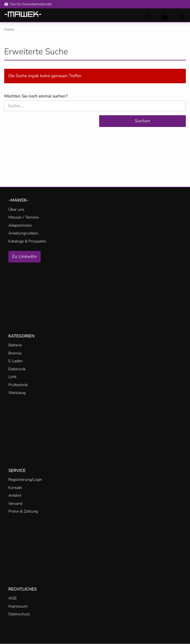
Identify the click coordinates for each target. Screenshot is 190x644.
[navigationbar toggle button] (182, 17)
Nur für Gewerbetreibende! (28, 4)
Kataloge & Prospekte (27, 241)
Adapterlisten (20, 225)
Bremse (15, 353)
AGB (12, 598)
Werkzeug (17, 393)
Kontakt (15, 488)
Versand (15, 504)
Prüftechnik (18, 385)
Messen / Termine (24, 217)
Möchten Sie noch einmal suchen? (36, 96)
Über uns (16, 210)
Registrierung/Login (25, 480)
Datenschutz (19, 614)
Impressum (18, 606)
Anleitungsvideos (23, 233)
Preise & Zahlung (23, 511)
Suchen (143, 121)
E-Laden (15, 361)
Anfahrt (15, 495)
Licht (12, 377)
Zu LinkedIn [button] (25, 256)
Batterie (15, 345)
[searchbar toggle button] (148, 17)
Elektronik (17, 369)
